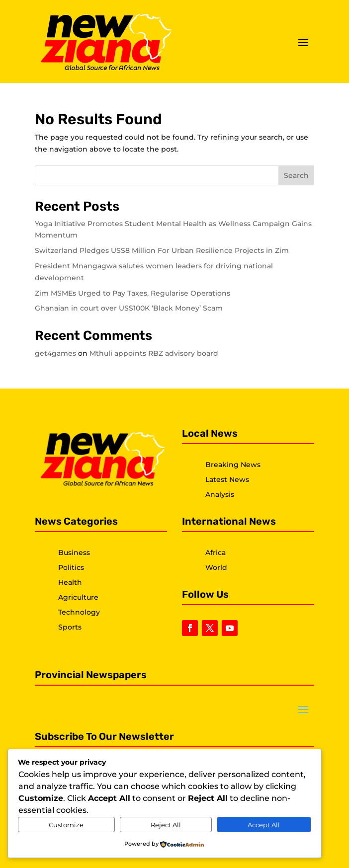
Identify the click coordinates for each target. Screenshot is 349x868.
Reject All (166, 825)
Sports (70, 627)
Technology (79, 612)
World (216, 567)
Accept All (264, 825)
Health (70, 582)
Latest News (227, 479)
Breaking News (233, 465)
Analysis (220, 494)
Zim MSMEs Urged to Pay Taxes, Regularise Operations (132, 293)
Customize (66, 825)
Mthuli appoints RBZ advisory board (154, 353)
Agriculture (78, 597)
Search (296, 175)
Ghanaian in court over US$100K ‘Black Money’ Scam (129, 308)
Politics (71, 567)
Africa (216, 552)
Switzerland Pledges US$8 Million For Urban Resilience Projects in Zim (162, 250)
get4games (55, 353)
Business (74, 552)
